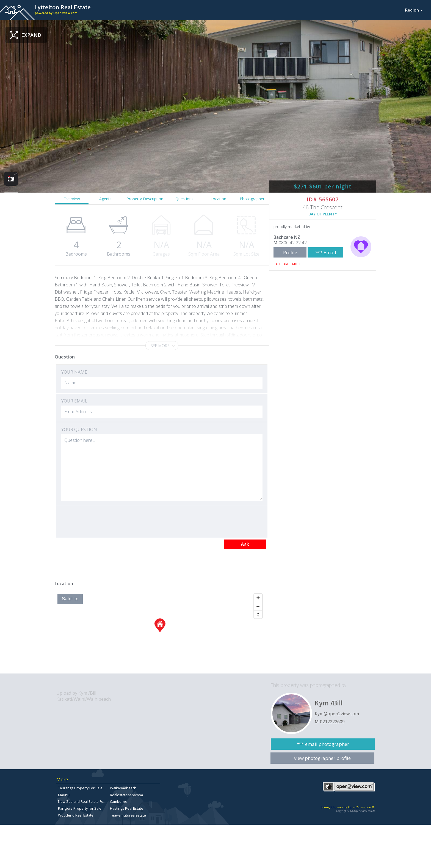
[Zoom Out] (258, 606)
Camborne (119, 801)
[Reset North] (258, 614)
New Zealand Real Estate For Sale (85, 801)
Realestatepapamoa (126, 795)
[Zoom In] (258, 598)
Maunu (64, 795)
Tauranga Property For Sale (80, 788)
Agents (105, 199)
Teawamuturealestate (128, 815)
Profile (290, 252)
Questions (184, 199)
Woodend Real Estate (76, 815)
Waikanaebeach (123, 788)
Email (330, 252)
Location (218, 199)
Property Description (145, 199)
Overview (72, 199)
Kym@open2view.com (337, 714)
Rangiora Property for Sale (80, 808)
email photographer (327, 744)
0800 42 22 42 (293, 243)
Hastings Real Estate (127, 808)
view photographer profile (322, 758)
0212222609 (332, 722)
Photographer (252, 199)
